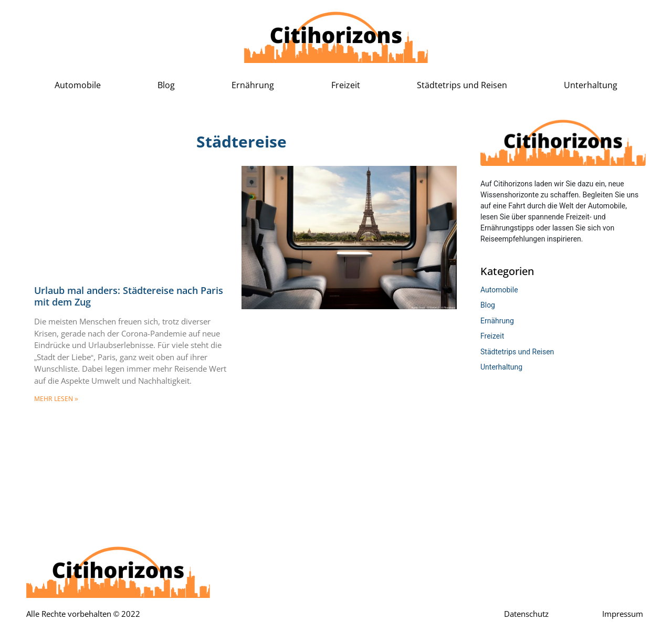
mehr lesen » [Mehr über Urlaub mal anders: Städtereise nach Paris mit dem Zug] (56, 399)
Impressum (623, 614)
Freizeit (346, 85)
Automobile (78, 85)
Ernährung (253, 85)
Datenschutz (526, 614)
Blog (166, 85)
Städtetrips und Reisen (462, 85)
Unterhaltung (591, 85)
